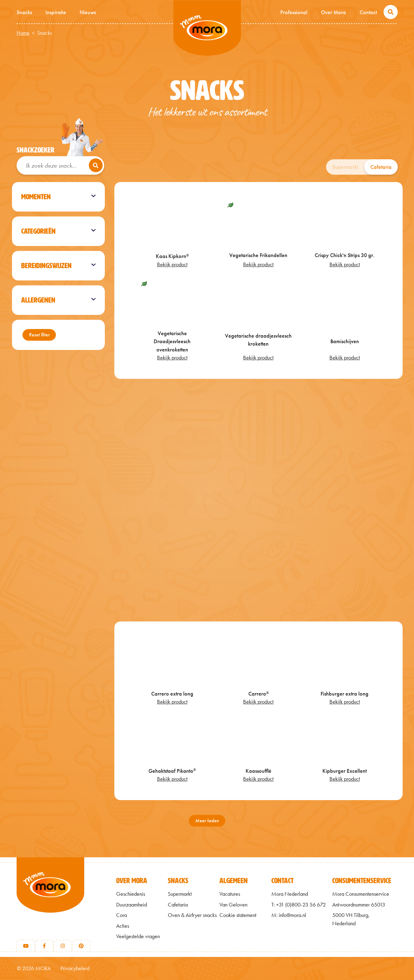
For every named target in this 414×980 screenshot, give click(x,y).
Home (23, 33)
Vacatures (230, 894)
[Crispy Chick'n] (258, 500)
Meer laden (207, 821)
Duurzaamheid (132, 905)
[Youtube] (26, 946)
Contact (368, 12)
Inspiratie (56, 12)
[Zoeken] (96, 165)
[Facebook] (44, 946)
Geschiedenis (131, 894)
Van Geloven (233, 905)
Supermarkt (345, 167)
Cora (122, 915)
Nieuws (88, 12)
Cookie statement (238, 915)
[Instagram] (63, 946)
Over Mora (333, 12)
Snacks (24, 12)
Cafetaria (381, 167)
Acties (123, 926)
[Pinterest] (81, 946)
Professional (294, 12)
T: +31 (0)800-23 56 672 (299, 905)
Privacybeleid (75, 968)
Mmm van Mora (207, 28)
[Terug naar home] (50, 895)
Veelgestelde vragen (138, 936)
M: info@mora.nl (289, 915)
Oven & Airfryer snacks (192, 915)
